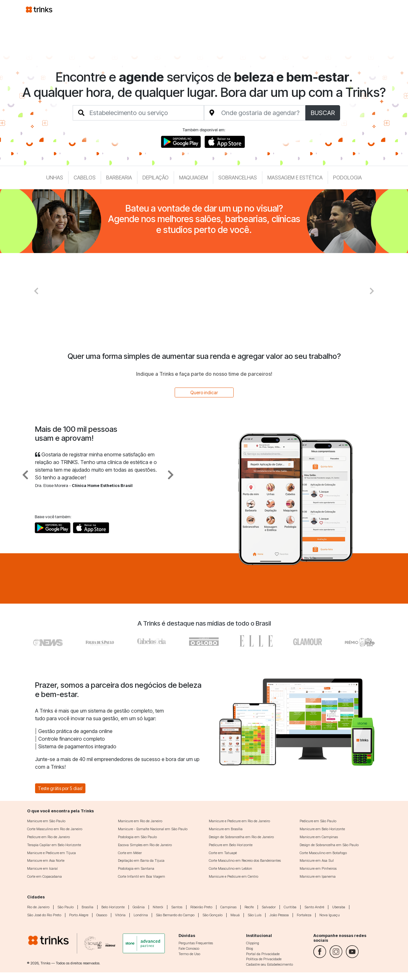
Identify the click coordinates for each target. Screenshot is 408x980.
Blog (250, 948)
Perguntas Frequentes (196, 943)
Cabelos (85, 178)
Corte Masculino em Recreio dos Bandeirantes (245, 860)
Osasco (102, 915)
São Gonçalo (212, 915)
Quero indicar (204, 392)
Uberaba (339, 907)
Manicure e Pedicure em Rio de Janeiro (239, 821)
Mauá (235, 915)
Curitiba (290, 907)
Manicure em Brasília (226, 829)
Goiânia (139, 907)
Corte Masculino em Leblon (230, 868)
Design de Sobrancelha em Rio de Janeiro (241, 837)
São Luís (255, 915)
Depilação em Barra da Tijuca (141, 860)
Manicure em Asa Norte (46, 860)
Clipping (253, 943)
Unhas (55, 178)
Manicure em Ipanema (318, 876)
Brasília (87, 907)
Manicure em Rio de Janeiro (140, 821)
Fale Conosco (189, 948)
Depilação (156, 178)
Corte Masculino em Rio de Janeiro (55, 829)
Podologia (347, 178)
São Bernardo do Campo (175, 915)
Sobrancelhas (238, 178)
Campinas (228, 907)
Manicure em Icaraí (42, 868)
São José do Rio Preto (44, 915)
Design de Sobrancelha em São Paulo (329, 845)
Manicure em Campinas (319, 837)
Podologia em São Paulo (137, 837)
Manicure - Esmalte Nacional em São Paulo (153, 829)
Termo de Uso (189, 954)
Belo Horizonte (113, 907)
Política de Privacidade (264, 959)
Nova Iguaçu (330, 915)
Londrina (141, 915)
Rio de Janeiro (38, 907)
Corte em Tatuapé (223, 853)
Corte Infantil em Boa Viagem (142, 876)
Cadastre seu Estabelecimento (270, 964)
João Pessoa (279, 915)
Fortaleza (304, 915)
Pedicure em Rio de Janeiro (48, 837)
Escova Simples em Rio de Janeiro (145, 845)
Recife (249, 907)
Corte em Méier (130, 853)
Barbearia (119, 178)
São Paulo (66, 907)
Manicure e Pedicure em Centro (233, 876)
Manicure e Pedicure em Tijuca (51, 853)
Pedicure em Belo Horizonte (231, 845)
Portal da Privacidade (263, 954)
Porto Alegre (79, 915)
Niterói (158, 907)
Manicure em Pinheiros (318, 868)
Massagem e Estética (295, 178)
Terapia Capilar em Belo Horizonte (54, 845)
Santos (177, 907)
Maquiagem (193, 178)
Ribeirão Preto (201, 907)
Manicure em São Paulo (46, 821)
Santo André (314, 907)
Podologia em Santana (136, 868)
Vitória (120, 915)
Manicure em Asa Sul (317, 860)
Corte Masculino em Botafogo (323, 853)
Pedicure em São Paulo (318, 821)
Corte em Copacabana (44, 876)
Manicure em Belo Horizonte (322, 829)
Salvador (269, 907)
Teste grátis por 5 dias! (60, 788)
